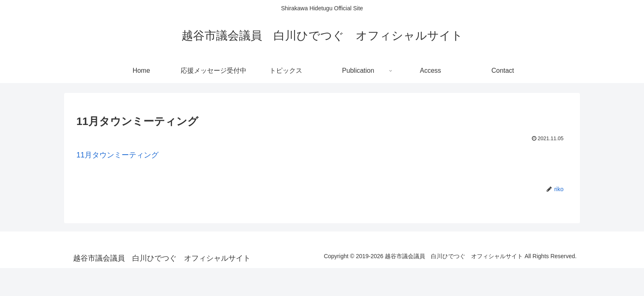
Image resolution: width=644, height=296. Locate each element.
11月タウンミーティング (117, 155)
